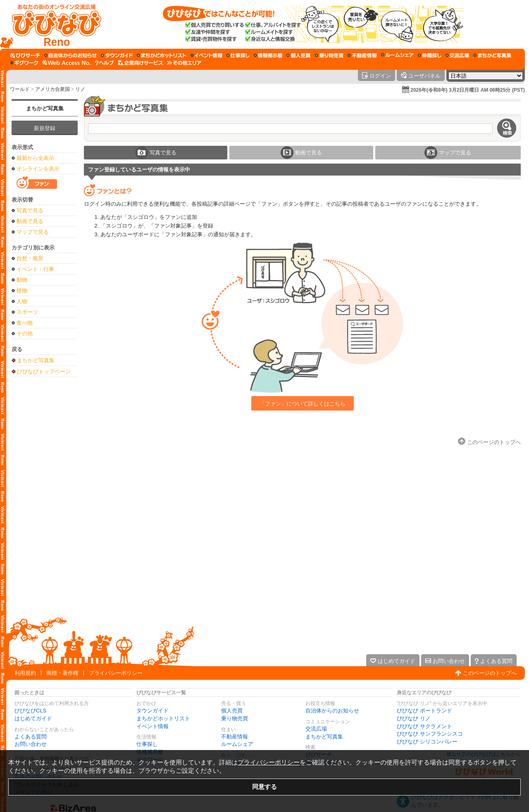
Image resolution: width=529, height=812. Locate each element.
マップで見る (33, 232)
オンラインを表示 (38, 169)
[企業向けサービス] (141, 63)
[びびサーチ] (25, 55)
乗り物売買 (235, 718)
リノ (80, 89)
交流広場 (316, 729)
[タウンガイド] (117, 55)
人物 (22, 301)
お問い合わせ (31, 744)
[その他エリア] (184, 63)
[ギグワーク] (24, 63)
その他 (25, 334)
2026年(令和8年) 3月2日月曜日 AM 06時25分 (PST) (468, 90)
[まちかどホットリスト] (162, 55)
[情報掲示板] (268, 55)
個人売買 (232, 711)
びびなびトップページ (44, 371)
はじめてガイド (33, 718)
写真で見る (30, 210)
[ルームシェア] (397, 55)
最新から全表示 (35, 158)
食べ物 (25, 323)
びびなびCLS (30, 711)
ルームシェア (237, 744)
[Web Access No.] (67, 63)
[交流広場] (457, 55)
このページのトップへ (490, 673)
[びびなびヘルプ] (105, 63)
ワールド (20, 89)
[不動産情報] (362, 55)
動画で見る (30, 221)
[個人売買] (299, 55)
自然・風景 (30, 258)
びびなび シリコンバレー (427, 742)
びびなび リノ (414, 718)
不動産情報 (235, 737)
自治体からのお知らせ (332, 711)
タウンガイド (153, 711)
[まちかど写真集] (492, 55)
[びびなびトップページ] (53, 24)
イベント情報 (153, 726)
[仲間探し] (430, 55)
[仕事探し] (238, 55)
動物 (22, 280)
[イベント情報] (206, 55)
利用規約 (25, 673)
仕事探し (147, 744)
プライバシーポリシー (116, 673)
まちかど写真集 (45, 108)
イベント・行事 (35, 269)
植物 (22, 291)
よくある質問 (31, 737)
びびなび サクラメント (424, 726)
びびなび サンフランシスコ (430, 734)
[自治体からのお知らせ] (70, 55)
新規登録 (45, 128)
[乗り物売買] (329, 55)
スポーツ (27, 312)
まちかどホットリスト (163, 718)
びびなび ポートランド (424, 711)
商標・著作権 (62, 673)
